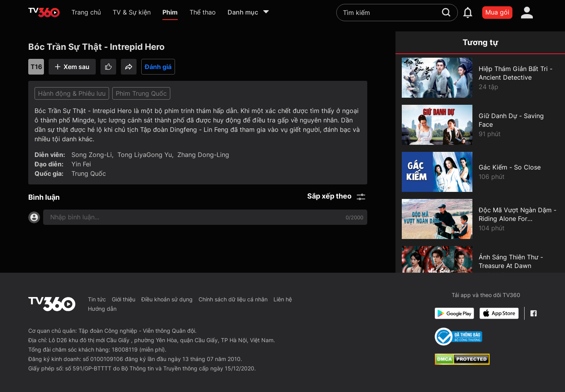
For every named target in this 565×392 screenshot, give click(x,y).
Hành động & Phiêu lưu (72, 93)
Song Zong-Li (92, 155)
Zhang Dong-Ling (203, 155)
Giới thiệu (124, 299)
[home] (44, 13)
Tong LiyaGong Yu (145, 155)
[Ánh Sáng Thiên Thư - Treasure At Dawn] (480, 266)
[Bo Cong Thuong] (458, 337)
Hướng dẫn (102, 309)
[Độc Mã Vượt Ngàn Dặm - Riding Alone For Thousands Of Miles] (480, 219)
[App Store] (499, 313)
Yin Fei (81, 164)
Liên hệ (283, 299)
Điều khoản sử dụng (167, 299)
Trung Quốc (89, 173)
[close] (545, 23)
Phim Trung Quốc (141, 93)
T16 (36, 67)
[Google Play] (454, 313)
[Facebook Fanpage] (533, 313)
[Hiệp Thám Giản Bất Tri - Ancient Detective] (480, 78)
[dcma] (462, 363)
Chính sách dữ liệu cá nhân (233, 299)
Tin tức (97, 299)
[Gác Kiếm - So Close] (480, 172)
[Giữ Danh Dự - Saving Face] (480, 125)
